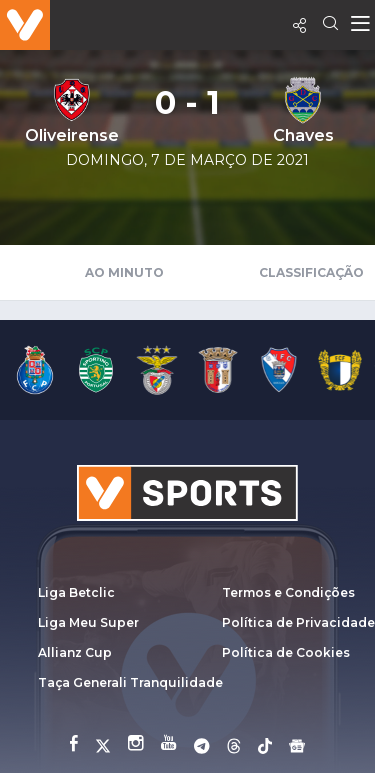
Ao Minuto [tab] (124, 272)
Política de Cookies (286, 652)
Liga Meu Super (88, 622)
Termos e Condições (288, 592)
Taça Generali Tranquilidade (130, 682)
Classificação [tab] (311, 272)
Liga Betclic (76, 592)
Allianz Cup (75, 652)
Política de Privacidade (298, 622)
